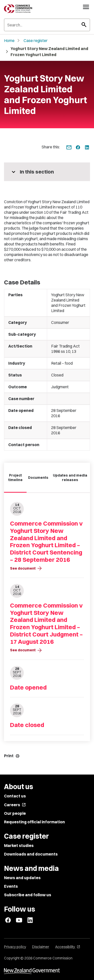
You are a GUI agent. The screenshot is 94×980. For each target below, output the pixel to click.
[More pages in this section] (47, 172)
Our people (15, 813)
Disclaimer (41, 947)
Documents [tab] (38, 478)
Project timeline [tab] (15, 478)
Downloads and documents (31, 854)
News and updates (22, 878)
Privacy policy (15, 947)
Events (11, 886)
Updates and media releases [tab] (70, 478)
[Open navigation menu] (86, 7)
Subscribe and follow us (28, 895)
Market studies (19, 845)
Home (9, 40)
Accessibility (68, 947)
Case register (36, 40)
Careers (15, 805)
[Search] (47, 25)
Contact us (15, 796)
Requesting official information (34, 822)
